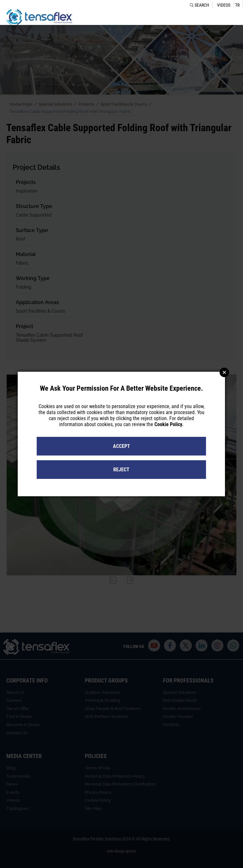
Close (224, 372)
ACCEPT (121, 446)
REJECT (121, 470)
